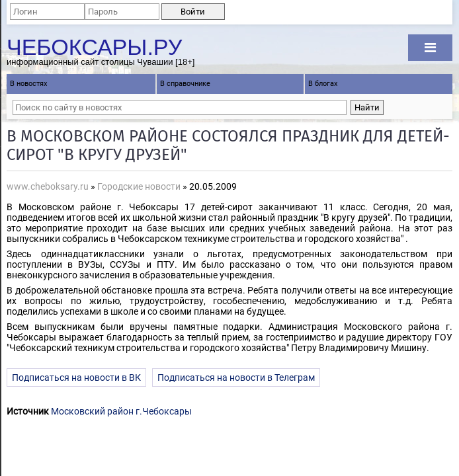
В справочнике (185, 84)
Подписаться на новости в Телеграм (236, 377)
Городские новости (139, 186)
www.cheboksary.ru (48, 186)
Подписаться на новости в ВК (76, 377)
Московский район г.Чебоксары (121, 411)
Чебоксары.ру (94, 46)
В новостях (28, 84)
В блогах (323, 84)
